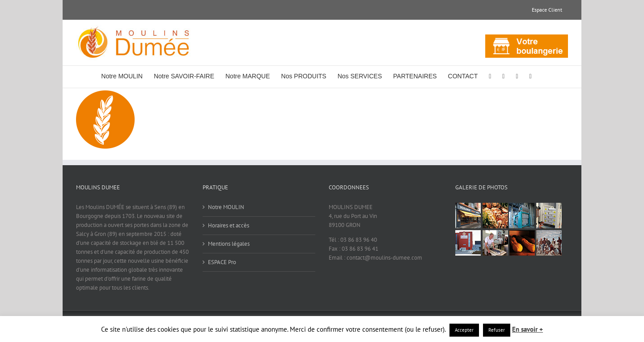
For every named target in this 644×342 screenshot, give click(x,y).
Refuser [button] (497, 330)
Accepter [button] (464, 330)
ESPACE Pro (222, 262)
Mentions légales (229, 244)
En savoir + (527, 329)
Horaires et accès (229, 225)
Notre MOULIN (226, 207)
